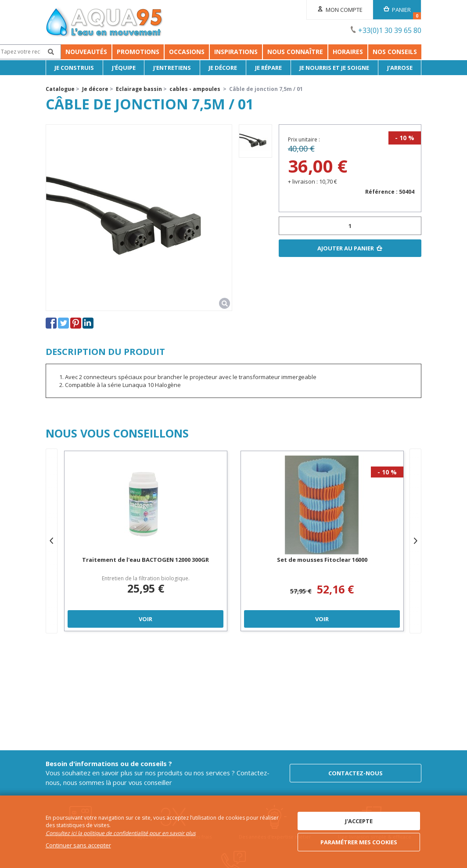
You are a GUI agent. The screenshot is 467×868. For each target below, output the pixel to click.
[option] (255, 141)
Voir (145, 619)
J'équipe (124, 68)
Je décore (223, 68)
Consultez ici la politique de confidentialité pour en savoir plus (121, 833)
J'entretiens (172, 68)
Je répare (268, 68)
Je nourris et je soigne (334, 68)
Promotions (123, 52)
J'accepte (359, 821)
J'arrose (400, 68)
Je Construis (74, 68)
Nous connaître (345, 52)
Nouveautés (71, 52)
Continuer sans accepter (78, 845)
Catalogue (60, 89)
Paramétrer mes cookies (359, 842)
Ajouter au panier (346, 248)
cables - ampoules (195, 89)
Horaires (397, 52)
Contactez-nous (356, 773)
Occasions (171, 52)
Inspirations (286, 52)
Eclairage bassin (139, 89)
